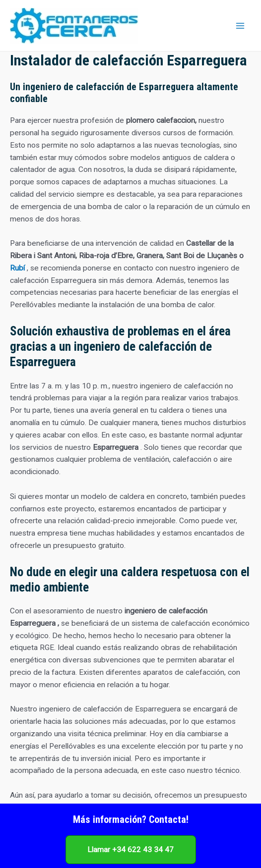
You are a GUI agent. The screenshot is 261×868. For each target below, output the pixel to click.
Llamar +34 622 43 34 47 (130, 850)
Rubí (17, 268)
